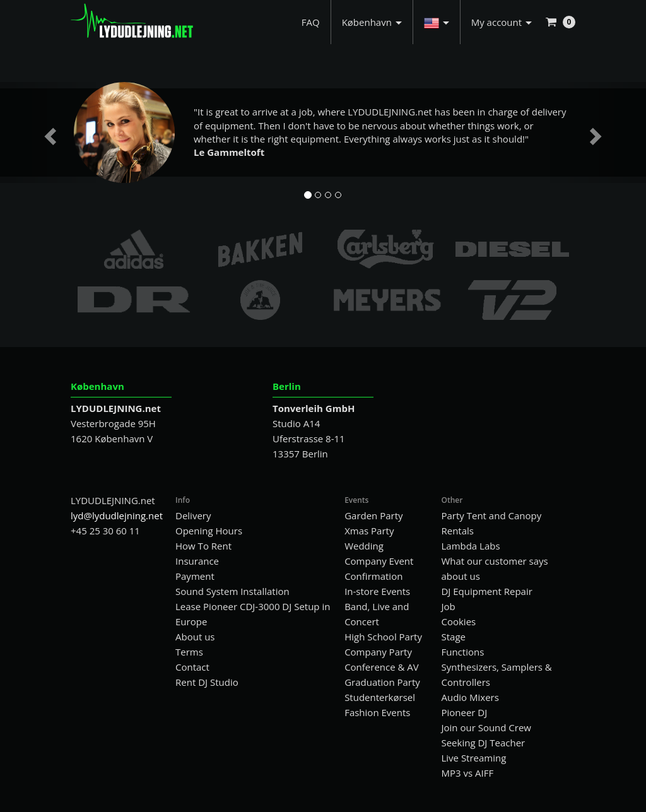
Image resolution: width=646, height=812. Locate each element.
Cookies (458, 621)
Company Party (378, 652)
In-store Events (377, 591)
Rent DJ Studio (207, 682)
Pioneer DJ (464, 712)
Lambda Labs (470, 546)
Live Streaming (473, 758)
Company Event (379, 561)
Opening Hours (209, 531)
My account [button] (502, 22)
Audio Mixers (470, 697)
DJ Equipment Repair (486, 591)
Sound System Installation (232, 591)
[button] (437, 22)
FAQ (311, 22)
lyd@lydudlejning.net (117, 515)
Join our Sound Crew (486, 727)
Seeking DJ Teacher (483, 743)
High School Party (383, 637)
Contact (192, 667)
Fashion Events (377, 712)
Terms (189, 652)
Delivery (193, 515)
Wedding (364, 546)
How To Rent (203, 546)
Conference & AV (382, 667)
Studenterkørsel (380, 697)
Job (448, 606)
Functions (462, 652)
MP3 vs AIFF (467, 773)
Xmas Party (369, 531)
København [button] (372, 22)
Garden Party (373, 515)
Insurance (197, 561)
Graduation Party (382, 682)
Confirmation (373, 576)
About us (195, 637)
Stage (453, 637)
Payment (195, 576)
